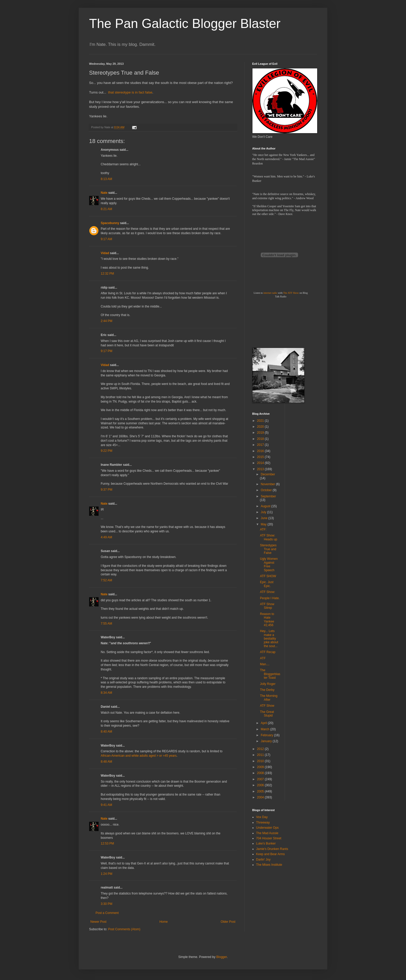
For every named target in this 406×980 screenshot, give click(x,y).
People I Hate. (270, 598)
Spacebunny (110, 223)
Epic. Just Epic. (267, 584)
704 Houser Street (269, 838)
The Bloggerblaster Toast (270, 674)
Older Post (228, 922)
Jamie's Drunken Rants (272, 849)
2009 (261, 767)
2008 (261, 773)
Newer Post (98, 922)
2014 (261, 463)
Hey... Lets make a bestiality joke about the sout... (269, 639)
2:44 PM (107, 321)
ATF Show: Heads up (269, 537)
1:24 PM (107, 874)
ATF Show (267, 706)
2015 (261, 457)
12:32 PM (107, 274)
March (266, 729)
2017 (261, 445)
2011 (261, 755)
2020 (261, 427)
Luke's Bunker (266, 843)
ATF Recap (268, 652)
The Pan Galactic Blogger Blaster (185, 24)
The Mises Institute (269, 865)
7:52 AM (106, 580)
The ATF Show (291, 293)
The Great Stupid (267, 714)
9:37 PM (107, 490)
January (267, 741)
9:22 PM (107, 451)
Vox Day (262, 817)
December (268, 474)
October (267, 490)
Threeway (263, 822)
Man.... (265, 664)
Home (164, 922)
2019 (261, 433)
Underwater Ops (267, 828)
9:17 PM (107, 351)
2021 (261, 421)
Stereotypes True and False (268, 549)
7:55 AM (106, 624)
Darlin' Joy (263, 860)
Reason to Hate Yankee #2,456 (267, 620)
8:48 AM (106, 762)
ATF (263, 658)
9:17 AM (106, 239)
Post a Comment (107, 913)
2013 (261, 469)
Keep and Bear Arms (270, 854)
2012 (261, 749)
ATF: (263, 530)
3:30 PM (107, 904)
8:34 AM (106, 693)
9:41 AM (106, 805)
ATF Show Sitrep (267, 606)
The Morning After (269, 698)
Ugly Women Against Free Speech (269, 564)
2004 (261, 797)
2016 (261, 451)
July (264, 512)
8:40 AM (106, 732)
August (266, 506)
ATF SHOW (268, 576)
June (264, 518)
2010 (261, 761)
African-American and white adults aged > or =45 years (139, 756)
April (264, 723)
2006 (261, 785)
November (268, 484)
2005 (261, 791)
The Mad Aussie (267, 833)
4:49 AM (106, 537)
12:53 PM (107, 843)
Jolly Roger (268, 684)
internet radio (270, 293)
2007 (261, 779)
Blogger (222, 957)
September (268, 496)
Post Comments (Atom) (124, 929)
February (267, 735)
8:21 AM (106, 209)
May (264, 524)
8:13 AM (106, 179)
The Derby (267, 690)
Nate (104, 193)
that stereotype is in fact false (130, 92)
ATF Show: (267, 592)
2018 (261, 439)
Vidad (105, 253)
